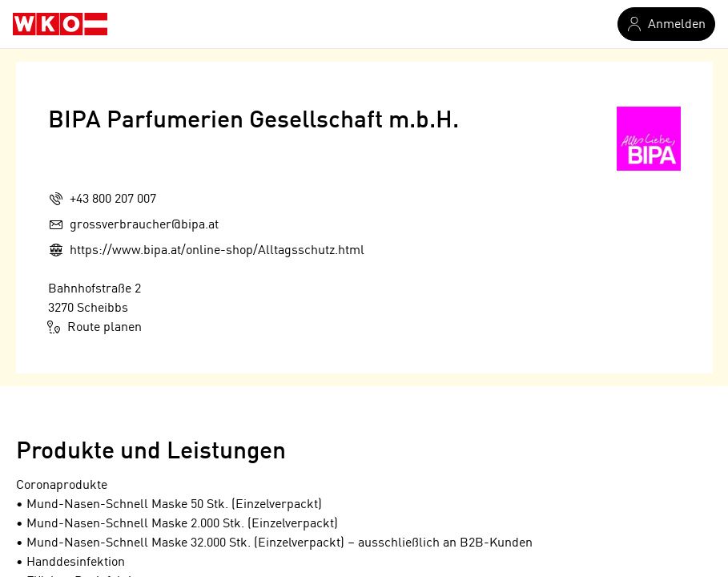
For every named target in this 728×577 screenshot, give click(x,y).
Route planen (95, 327)
